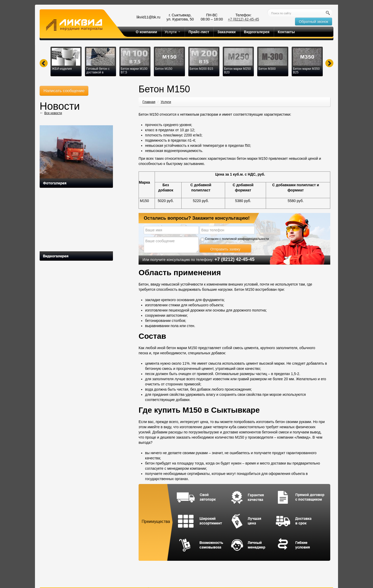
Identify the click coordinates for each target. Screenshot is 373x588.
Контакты (286, 32)
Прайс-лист (199, 32)
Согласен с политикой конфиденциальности (235, 239)
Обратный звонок (314, 22)
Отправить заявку (225, 249)
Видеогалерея (257, 32)
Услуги (172, 32)
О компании (146, 32)
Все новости (53, 113)
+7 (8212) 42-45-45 (243, 19)
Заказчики (226, 32)
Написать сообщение (64, 91)
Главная (149, 102)
